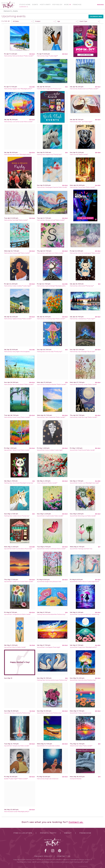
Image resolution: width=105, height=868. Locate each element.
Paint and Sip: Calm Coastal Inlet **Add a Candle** (51, 417)
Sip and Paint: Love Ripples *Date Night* (49, 647)
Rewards (101, 5)
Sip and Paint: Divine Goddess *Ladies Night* (50, 450)
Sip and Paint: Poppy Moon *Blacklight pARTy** (83, 647)
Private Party (48, 833)
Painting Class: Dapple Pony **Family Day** (49, 154)
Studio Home (25, 5)
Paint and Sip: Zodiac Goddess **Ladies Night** (18, 286)
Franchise (77, 5)
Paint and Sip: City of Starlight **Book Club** (82, 352)
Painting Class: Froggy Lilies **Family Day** (49, 89)
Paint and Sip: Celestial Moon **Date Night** (82, 319)
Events (35, 5)
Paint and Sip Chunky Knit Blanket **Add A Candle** (52, 384)
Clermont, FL (24, 7)
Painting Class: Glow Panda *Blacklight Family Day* (19, 483)
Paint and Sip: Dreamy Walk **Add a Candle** (17, 253)
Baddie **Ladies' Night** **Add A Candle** (16, 779)
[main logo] (8, 2)
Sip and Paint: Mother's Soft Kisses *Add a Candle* (51, 549)
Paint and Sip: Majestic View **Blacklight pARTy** (18, 89)
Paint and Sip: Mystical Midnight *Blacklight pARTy (51, 286)
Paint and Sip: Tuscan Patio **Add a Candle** (83, 187)
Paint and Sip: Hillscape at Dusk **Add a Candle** (51, 220)
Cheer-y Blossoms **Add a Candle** (47, 483)
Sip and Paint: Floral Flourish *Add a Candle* (82, 450)
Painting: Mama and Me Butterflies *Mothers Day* (51, 614)
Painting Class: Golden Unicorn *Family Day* (17, 516)
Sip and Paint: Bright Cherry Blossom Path (49, 582)
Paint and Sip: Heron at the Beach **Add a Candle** (19, 384)
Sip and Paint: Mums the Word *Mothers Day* (83, 680)
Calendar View (96, 16)
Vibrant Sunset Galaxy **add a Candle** (81, 746)
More (66, 5)
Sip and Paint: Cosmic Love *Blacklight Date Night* (85, 483)
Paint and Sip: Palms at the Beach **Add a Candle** (19, 56)
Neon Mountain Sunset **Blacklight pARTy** (17, 812)
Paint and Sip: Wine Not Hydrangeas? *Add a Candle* (85, 253)
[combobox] (22, 21)
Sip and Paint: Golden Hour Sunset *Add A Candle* (19, 582)
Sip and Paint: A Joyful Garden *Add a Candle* (50, 516)
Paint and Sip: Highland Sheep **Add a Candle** (18, 319)
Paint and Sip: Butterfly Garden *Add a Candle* (83, 384)
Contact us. (76, 822)
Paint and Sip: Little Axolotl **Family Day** (82, 286)
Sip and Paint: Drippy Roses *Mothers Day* (49, 713)
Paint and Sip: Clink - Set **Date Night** (81, 122)
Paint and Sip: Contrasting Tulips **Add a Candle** (51, 319)
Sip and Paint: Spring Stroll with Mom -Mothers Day (85, 614)
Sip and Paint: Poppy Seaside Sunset (81, 713)
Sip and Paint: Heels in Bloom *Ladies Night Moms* (84, 582)
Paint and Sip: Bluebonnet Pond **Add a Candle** (84, 89)
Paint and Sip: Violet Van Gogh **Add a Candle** (84, 417)
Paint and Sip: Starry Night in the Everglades (17, 352)
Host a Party (45, 5)
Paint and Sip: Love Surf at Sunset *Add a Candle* (18, 122)
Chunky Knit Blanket (76, 779)
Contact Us (64, 856)
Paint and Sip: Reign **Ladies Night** (47, 56)
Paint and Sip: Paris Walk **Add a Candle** (16, 220)
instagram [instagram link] (53, 851)
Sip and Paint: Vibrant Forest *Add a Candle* (17, 450)
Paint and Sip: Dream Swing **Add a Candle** (17, 417)
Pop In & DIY (57, 5)
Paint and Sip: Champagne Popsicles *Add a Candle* (52, 187)
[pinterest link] (60, 851)
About (68, 833)
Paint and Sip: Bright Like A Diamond (48, 779)
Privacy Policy (43, 856)
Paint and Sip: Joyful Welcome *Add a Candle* (50, 253)
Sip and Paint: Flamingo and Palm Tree (81, 549)
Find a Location (23, 833)
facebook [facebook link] (46, 851)
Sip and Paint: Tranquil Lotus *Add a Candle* (17, 746)
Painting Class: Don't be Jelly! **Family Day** (50, 352)
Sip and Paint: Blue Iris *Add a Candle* (15, 647)
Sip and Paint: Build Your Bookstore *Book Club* (18, 549)
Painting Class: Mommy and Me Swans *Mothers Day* (52, 680)
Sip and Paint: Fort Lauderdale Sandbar (48, 746)
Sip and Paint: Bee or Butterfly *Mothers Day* (17, 713)
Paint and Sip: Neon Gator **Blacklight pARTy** (18, 154)
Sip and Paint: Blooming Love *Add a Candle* (83, 516)
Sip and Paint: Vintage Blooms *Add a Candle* (17, 614)
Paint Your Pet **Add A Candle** (79, 154)
